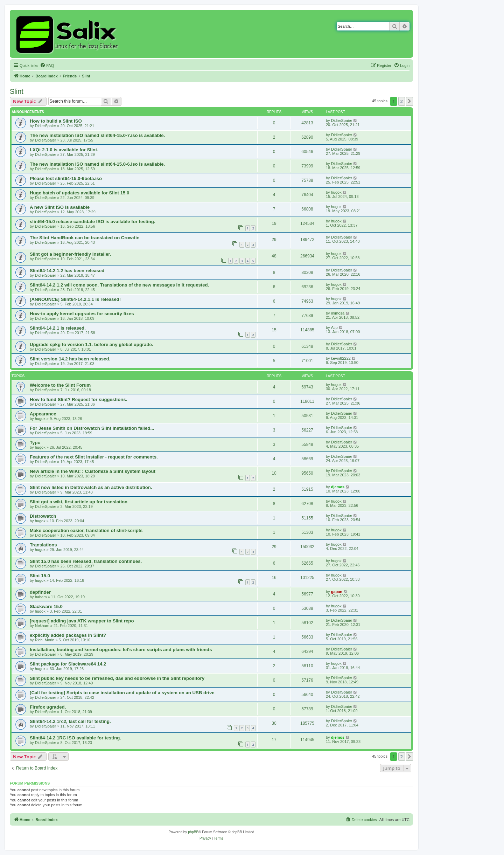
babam (41, 597)
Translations (43, 545)
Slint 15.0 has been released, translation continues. (86, 561)
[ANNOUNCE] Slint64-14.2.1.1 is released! (75, 299)
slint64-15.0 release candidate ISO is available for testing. (92, 222)
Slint (17, 91)
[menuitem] (47, 65)
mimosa (338, 313)
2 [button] (402, 101)
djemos (338, 487)
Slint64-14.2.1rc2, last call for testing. (70, 721)
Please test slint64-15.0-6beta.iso (66, 178)
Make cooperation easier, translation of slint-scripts (86, 530)
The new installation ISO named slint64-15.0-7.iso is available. (97, 135)
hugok (336, 192)
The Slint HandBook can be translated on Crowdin (85, 238)
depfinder (40, 592)
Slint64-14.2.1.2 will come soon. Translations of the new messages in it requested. (119, 285)
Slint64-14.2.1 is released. (58, 328)
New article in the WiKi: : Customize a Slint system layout (93, 471)
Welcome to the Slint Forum (60, 385)
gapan (337, 592)
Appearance (43, 414)
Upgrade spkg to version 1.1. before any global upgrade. (91, 344)
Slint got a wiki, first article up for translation (79, 502)
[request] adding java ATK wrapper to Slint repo (82, 621)
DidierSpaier (46, 126)
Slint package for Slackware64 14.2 (68, 664)
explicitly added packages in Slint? (68, 635)
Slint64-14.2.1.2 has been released (67, 271)
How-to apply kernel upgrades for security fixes (82, 314)
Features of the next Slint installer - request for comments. (94, 457)
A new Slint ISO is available (60, 207)
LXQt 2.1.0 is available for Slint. (64, 150)
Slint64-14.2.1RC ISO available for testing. (75, 738)
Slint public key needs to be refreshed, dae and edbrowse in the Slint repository (117, 678)
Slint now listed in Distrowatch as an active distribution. (91, 487)
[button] (409, 101)
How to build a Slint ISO (56, 121)
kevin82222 (341, 358)
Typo (35, 443)
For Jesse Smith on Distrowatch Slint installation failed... (92, 428)
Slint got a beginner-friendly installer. (70, 254)
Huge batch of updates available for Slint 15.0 (79, 193)
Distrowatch (43, 516)
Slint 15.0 (40, 576)
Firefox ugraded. (48, 707)
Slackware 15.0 (46, 606)
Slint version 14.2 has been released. (70, 359)
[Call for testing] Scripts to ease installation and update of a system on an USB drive (122, 693)
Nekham (42, 626)
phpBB (193, 832)
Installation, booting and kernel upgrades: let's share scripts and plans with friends (121, 650)
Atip (334, 327)
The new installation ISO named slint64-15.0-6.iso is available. (97, 164)
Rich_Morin (45, 640)
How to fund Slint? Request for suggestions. (78, 399)
